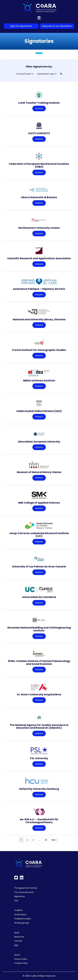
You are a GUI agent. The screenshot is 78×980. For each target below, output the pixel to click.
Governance (20, 915)
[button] (32, 74)
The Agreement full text (26, 888)
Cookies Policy (21, 963)
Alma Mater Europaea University (39, 442)
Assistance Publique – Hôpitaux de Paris (39, 289)
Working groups (22, 923)
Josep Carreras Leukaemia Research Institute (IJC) (39, 535)
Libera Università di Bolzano (39, 197)
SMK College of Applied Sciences (39, 503)
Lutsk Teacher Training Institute (39, 103)
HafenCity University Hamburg (39, 789)
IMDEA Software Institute (39, 380)
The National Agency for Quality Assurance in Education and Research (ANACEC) (39, 726)
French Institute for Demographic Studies (39, 350)
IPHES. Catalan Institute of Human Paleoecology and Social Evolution (39, 662)
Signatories (20, 896)
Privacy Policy (21, 959)
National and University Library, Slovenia (39, 319)
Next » (54, 840)
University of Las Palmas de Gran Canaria (39, 566)
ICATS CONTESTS (39, 133)
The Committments (24, 892)
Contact (18, 941)
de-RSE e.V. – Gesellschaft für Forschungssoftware (39, 821)
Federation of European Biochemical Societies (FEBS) (39, 165)
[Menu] (39, 18)
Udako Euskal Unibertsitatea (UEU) (39, 411)
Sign (16, 945)
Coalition (19, 910)
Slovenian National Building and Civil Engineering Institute (39, 629)
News (17, 933)
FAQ (16, 901)
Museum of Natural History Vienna (39, 472)
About (17, 955)
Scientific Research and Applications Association (39, 258)
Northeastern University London (39, 228)
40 (46, 840)
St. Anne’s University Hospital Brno (39, 694)
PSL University (39, 758)
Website (39, 108)
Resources (19, 937)
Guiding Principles (23, 919)
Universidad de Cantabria (39, 597)
